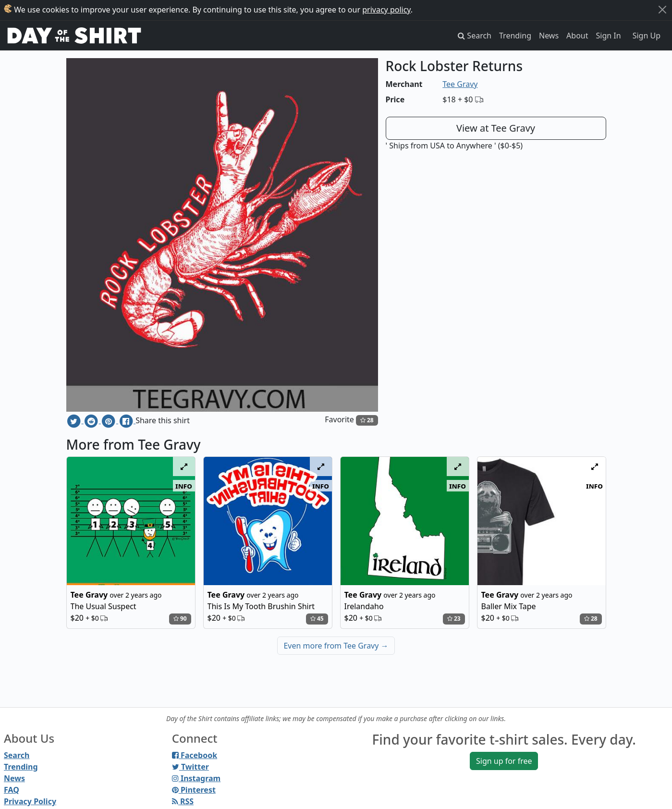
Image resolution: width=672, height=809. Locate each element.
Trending (515, 36)
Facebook (195, 755)
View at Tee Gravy (496, 128)
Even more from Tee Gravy (336, 646)
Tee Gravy (460, 84)
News (549, 36)
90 (180, 619)
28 (367, 420)
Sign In (609, 36)
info (184, 486)
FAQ (12, 790)
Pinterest (194, 790)
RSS (183, 801)
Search (17, 755)
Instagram (196, 778)
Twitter (190, 767)
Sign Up (647, 36)
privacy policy (386, 10)
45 (317, 619)
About (577, 36)
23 (454, 619)
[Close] (662, 10)
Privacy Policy (30, 801)
